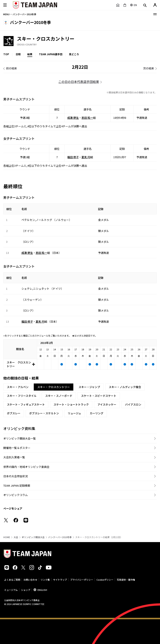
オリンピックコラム (16, 495)
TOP (6, 54)
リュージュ (74, 413)
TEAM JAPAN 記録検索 (17, 486)
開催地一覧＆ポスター (17, 448)
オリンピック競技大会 (33, 537)
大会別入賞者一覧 (14, 457)
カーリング (97, 413)
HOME (7, 537)
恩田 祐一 (87, 118)
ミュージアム (11, 590)
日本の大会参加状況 (16, 476)
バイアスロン (133, 404)
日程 (18, 54)
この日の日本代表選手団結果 (79, 82)
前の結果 (11, 68)
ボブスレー (14, 413)
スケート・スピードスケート (99, 396)
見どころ (74, 54)
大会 (16, 537)
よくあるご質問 (12, 580)
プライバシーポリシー (82, 580)
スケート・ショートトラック (71, 404)
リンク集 (45, 580)
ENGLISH (42, 590)
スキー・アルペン (18, 387)
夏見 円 (86, 157)
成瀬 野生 (73, 118)
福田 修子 (73, 157)
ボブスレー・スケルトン (44, 413)
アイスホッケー (107, 404)
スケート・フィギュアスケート (26, 404)
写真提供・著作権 (126, 580)
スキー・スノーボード (59, 396)
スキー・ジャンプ (89, 387)
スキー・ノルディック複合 (125, 387)
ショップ (26, 590)
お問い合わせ (30, 580)
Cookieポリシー (105, 580)
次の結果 (149, 68)
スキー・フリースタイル (22, 396)
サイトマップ (60, 580)
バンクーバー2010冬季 (60, 537)
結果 (30, 54)
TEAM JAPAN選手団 (51, 54)
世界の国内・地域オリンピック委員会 (26, 467)
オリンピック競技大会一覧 (20, 438)
